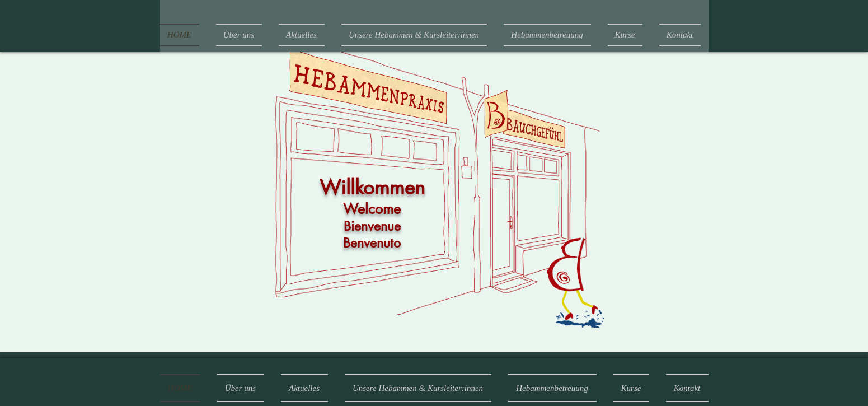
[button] (547, 35)
